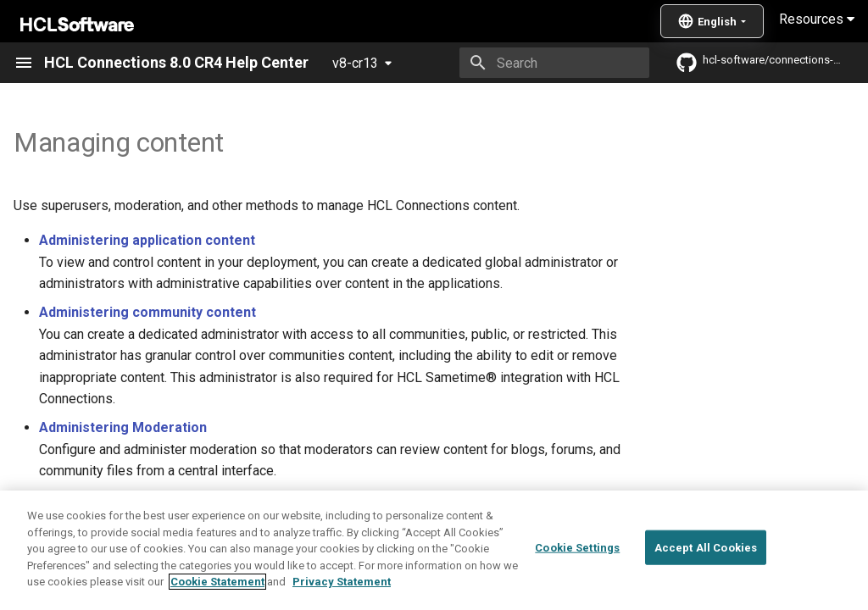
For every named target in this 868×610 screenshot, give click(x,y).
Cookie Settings (577, 580)
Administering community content (147, 312)
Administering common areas (183, 506)
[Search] (550, 63)
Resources (817, 19)
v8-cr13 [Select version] (355, 63)
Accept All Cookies (706, 580)
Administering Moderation (123, 427)
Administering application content (147, 240)
